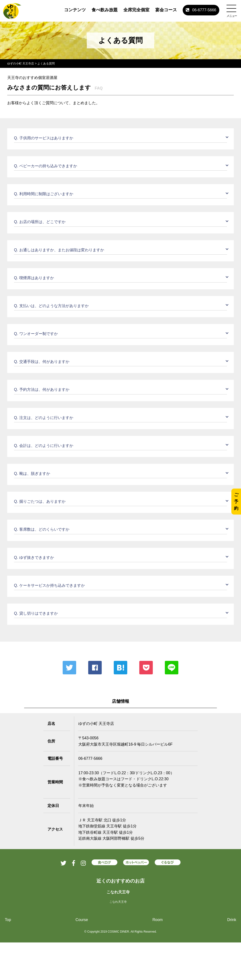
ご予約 (236, 502)
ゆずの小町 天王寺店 (21, 64)
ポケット (146, 668)
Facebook (95, 668)
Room (157, 920)
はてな (120, 668)
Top (8, 920)
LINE (172, 668)
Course (82, 920)
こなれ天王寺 (118, 892)
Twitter (69, 668)
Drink (232, 920)
